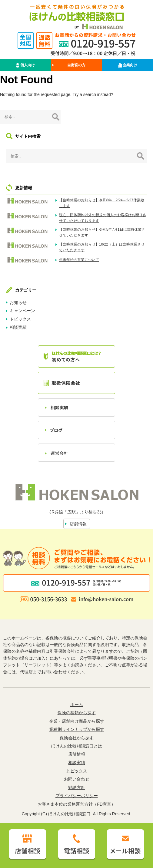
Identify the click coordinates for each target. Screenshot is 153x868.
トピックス (20, 319)
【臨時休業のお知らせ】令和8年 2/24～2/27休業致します (102, 203)
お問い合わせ (77, 779)
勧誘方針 (77, 787)
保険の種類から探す (77, 713)
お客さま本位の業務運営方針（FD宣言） (76, 804)
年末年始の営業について (79, 260)
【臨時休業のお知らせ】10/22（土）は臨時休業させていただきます (102, 247)
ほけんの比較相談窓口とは (77, 746)
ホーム (77, 705)
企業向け (128, 65)
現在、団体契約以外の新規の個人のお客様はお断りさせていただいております (103, 218)
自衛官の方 (76, 65)
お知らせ (18, 302)
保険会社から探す (77, 738)
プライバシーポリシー (77, 796)
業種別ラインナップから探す (77, 729)
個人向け (25, 65)
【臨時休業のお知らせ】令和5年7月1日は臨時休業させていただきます (102, 232)
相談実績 (18, 327)
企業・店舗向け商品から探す (77, 721)
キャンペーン (22, 311)
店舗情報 (78, 524)
